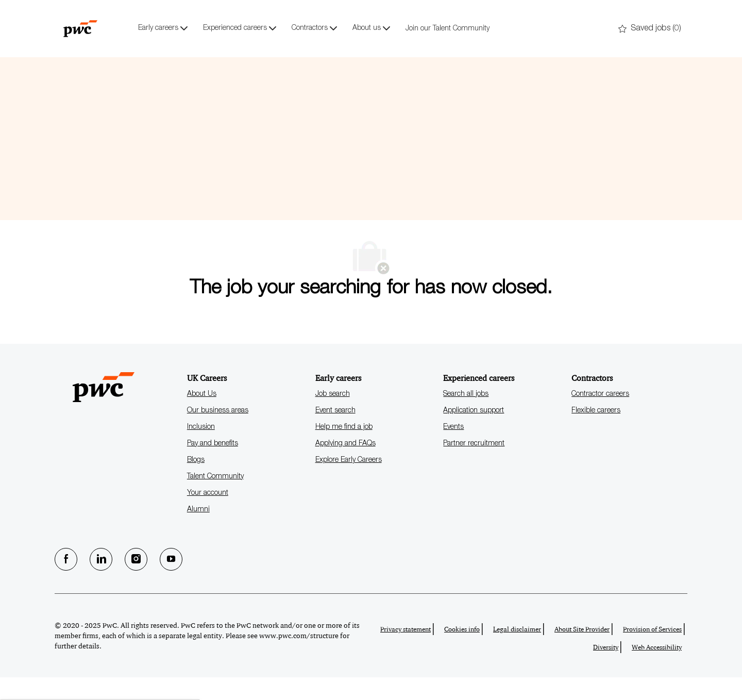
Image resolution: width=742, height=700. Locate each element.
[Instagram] (136, 582)
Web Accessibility (657, 670)
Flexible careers (596, 434)
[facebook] (66, 582)
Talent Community (215, 499)
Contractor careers (600, 417)
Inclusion (201, 450)
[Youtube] (171, 582)
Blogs (196, 483)
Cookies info (462, 652)
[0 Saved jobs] (650, 29)
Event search (335, 434)
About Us (202, 417)
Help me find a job (344, 450)
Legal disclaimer (517, 652)
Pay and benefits (213, 466)
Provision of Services (652, 652)
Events (453, 450)
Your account (208, 516)
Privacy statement (406, 652)
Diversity (606, 670)
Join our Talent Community (448, 29)
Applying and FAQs (345, 466)
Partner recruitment (474, 466)
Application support (474, 434)
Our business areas (218, 434)
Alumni (198, 532)
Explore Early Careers (349, 483)
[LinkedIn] (101, 582)
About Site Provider (582, 652)
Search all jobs (466, 417)
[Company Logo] (80, 28)
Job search (333, 417)
